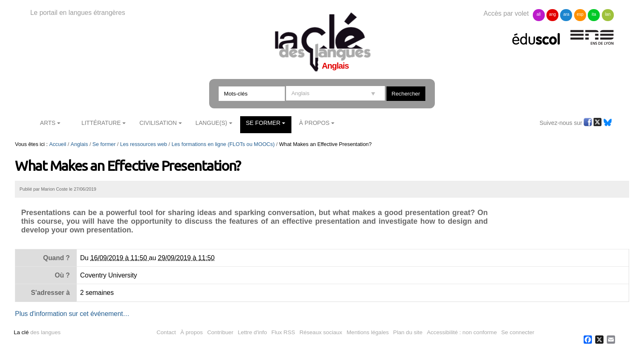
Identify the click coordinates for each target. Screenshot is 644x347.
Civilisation (158, 123)
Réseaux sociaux (321, 332)
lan (608, 14)
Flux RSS (283, 332)
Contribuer (220, 332)
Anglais (79, 144)
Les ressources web (143, 144)
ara (566, 14)
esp (580, 14)
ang (552, 14)
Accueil (58, 144)
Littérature (101, 123)
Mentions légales (368, 332)
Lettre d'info (252, 332)
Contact (166, 332)
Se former (263, 123)
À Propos (315, 123)
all (539, 14)
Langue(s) (211, 123)
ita (594, 14)
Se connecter (518, 332)
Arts (48, 123)
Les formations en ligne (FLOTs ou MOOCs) (223, 144)
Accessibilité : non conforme (462, 332)
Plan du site (408, 332)
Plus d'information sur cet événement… (72, 314)
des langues (37, 332)
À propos (191, 332)
